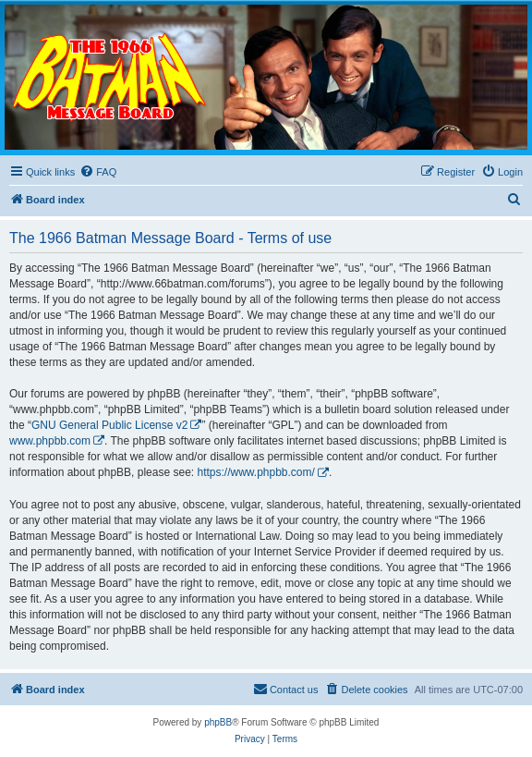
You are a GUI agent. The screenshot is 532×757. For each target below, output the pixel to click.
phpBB (218, 722)
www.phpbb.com (50, 441)
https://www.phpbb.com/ (255, 472)
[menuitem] (98, 172)
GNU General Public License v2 (109, 425)
